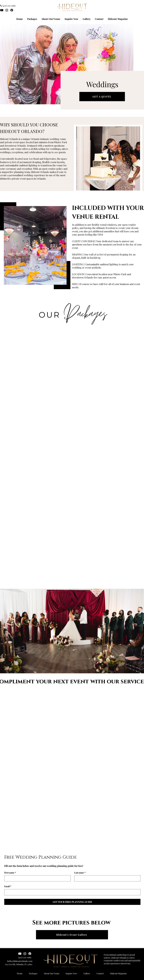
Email (8, 886)
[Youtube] (2, 10)
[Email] (71, 892)
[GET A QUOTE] (102, 97)
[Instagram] (7, 10)
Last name (80, 873)
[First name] (37, 878)
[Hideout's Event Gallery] (72, 935)
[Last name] (107, 878)
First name (10, 873)
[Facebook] (12, 10)
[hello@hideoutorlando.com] (16, 961)
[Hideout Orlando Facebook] (30, 954)
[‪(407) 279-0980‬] (9, 6)
